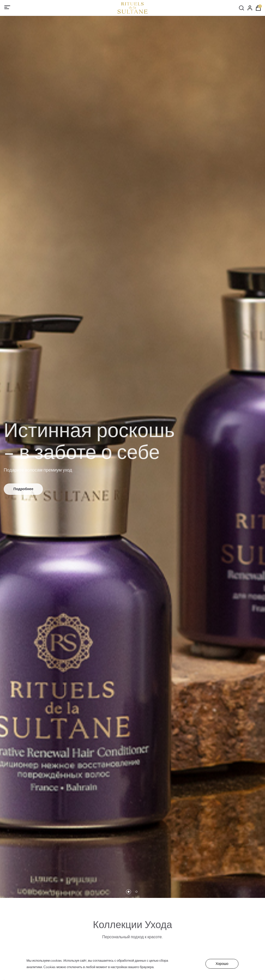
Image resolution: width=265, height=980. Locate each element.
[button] (129, 892)
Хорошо (222, 964)
